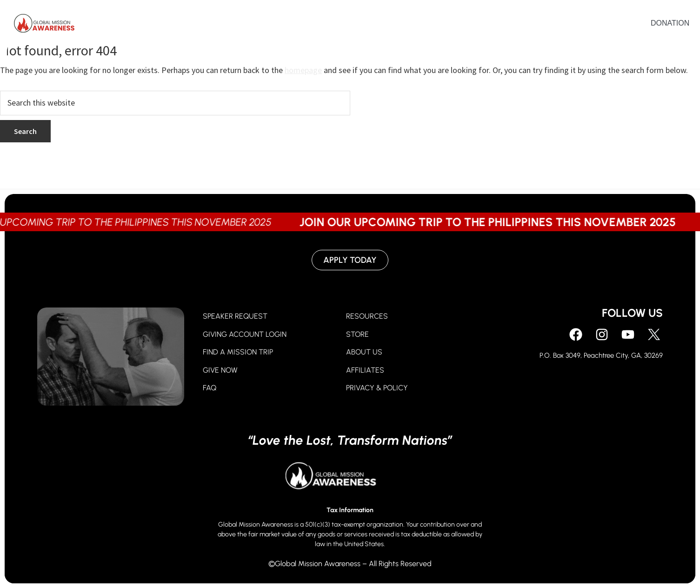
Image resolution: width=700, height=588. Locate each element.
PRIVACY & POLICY (377, 388)
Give (366, 25)
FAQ (210, 388)
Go (404, 25)
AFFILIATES (365, 370)
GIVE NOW (220, 370)
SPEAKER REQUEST (235, 316)
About (446, 25)
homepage (303, 70)
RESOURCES (367, 316)
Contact (569, 25)
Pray (325, 25)
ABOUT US (364, 352)
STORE (357, 334)
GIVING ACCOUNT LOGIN (245, 334)
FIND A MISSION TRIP (238, 352)
